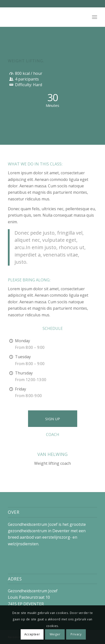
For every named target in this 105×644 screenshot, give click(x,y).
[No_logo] (44, 17)
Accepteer (32, 634)
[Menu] (95, 17)
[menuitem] (95, 17)
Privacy (76, 634)
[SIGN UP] (53, 419)
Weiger (55, 634)
